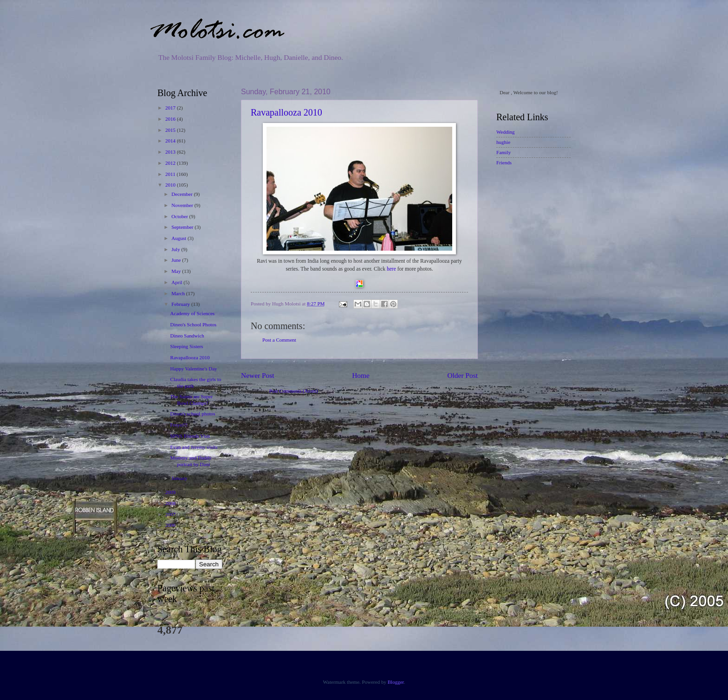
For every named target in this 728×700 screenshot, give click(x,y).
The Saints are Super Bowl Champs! (192, 399)
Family (504, 152)
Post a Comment (279, 340)
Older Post (462, 375)
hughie (503, 142)
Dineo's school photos (193, 414)
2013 (171, 152)
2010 (171, 185)
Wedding (506, 132)
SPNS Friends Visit (190, 436)
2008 (171, 503)
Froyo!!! (179, 425)
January (180, 478)
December (182, 194)
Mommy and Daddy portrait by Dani (191, 461)
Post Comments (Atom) (294, 391)
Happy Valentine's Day (194, 369)
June (177, 260)
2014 (171, 141)
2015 (171, 130)
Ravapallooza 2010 (286, 112)
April (177, 282)
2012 (171, 163)
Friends (504, 162)
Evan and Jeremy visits (194, 447)
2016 (171, 119)
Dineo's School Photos (193, 324)
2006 (171, 525)
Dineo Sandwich (187, 336)
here (391, 269)
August (179, 238)
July (176, 249)
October (180, 216)
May (177, 271)
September (183, 227)
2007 (171, 514)
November (183, 205)
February (181, 304)
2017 (171, 108)
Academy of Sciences (193, 313)
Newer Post (258, 375)
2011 (171, 174)
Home (361, 375)
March (179, 293)
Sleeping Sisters (187, 346)
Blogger (396, 682)
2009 (171, 492)
